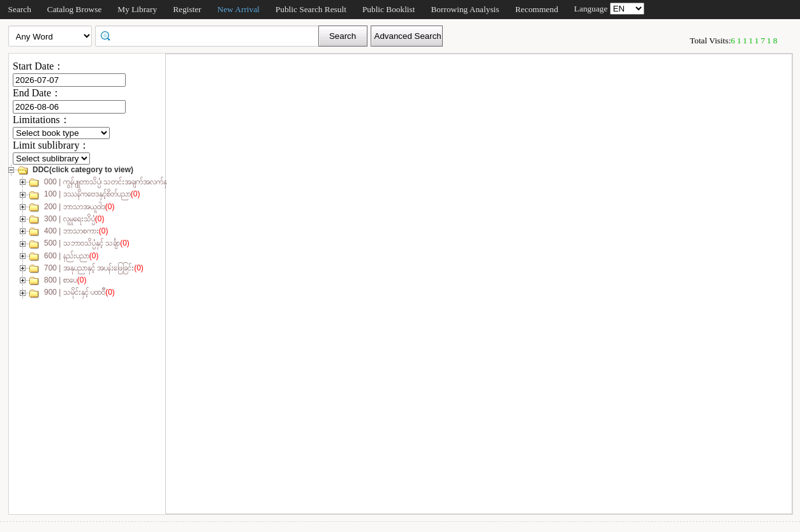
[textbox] (211, 35)
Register (187, 9)
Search (20, 9)
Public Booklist (389, 9)
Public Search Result (311, 9)
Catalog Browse (75, 9)
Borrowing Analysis (465, 9)
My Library (137, 9)
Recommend (536, 9)
